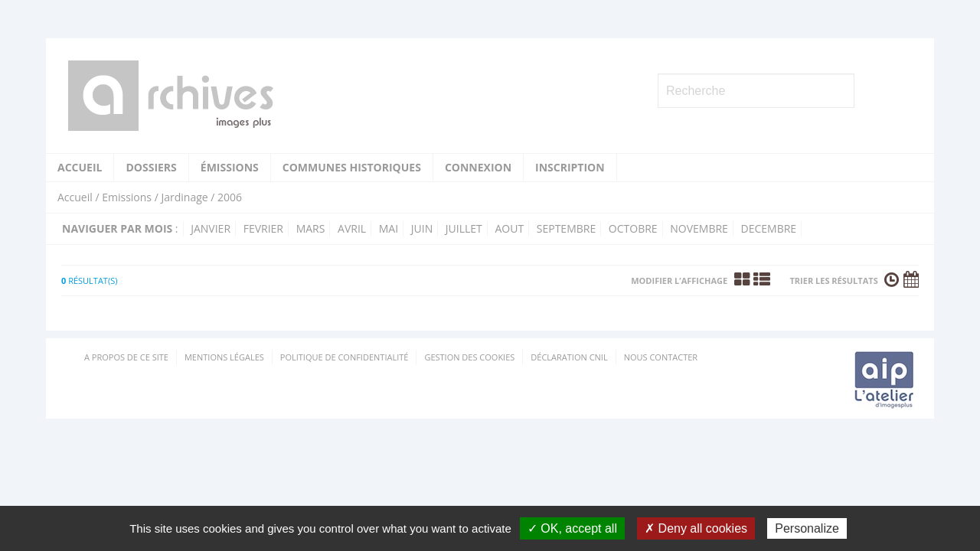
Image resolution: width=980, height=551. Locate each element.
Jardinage (184, 197)
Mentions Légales (224, 357)
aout (509, 228)
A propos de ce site (126, 357)
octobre (633, 228)
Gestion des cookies (469, 357)
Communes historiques (352, 167)
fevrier (263, 228)
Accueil (80, 167)
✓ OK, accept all (572, 528)
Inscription (570, 167)
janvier (211, 228)
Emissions (127, 197)
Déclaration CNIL (569, 357)
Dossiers (151, 167)
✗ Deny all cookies (696, 528)
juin (422, 228)
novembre (699, 228)
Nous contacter (661, 357)
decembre (769, 228)
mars (311, 228)
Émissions (230, 167)
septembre (566, 228)
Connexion (478, 167)
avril (352, 228)
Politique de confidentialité (345, 357)
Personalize (807, 528)
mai (389, 228)
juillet (464, 228)
